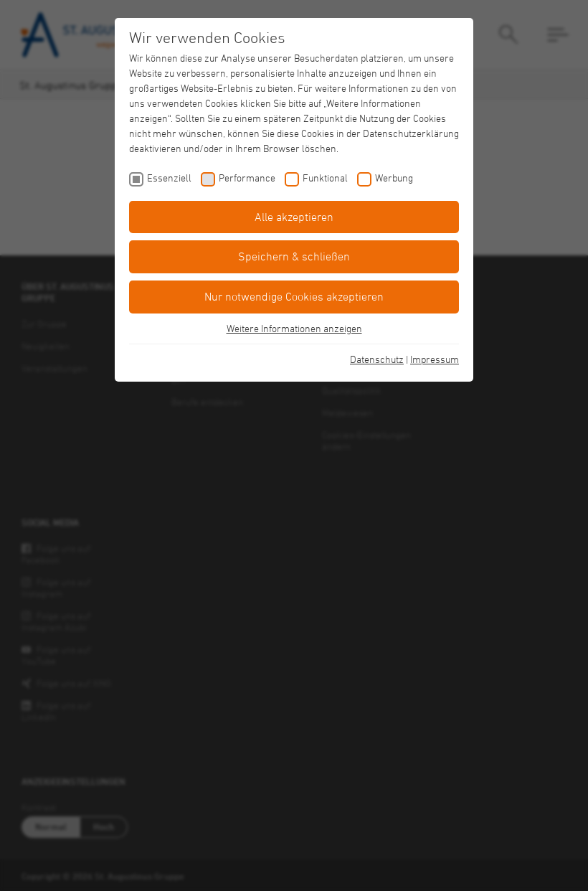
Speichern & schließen (294, 256)
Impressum (435, 359)
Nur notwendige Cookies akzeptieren (294, 296)
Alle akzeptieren (294, 217)
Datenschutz (377, 359)
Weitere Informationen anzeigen (294, 328)
